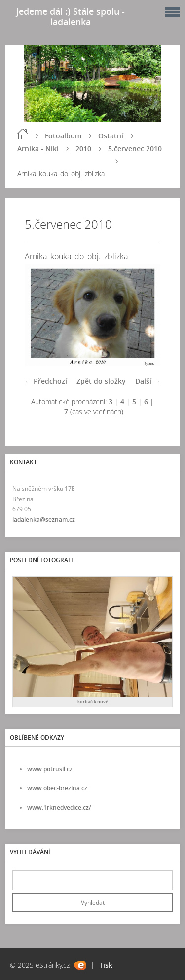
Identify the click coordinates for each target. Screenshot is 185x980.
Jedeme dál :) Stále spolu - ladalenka (71, 17)
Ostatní (111, 136)
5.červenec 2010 (135, 149)
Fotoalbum (63, 136)
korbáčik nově (93, 701)
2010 (83, 149)
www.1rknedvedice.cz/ (59, 807)
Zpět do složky (101, 381)
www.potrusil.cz (50, 769)
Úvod (23, 134)
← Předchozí (46, 381)
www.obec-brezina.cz (57, 788)
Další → (148, 381)
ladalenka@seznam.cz (44, 520)
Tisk (106, 965)
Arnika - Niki (38, 149)
